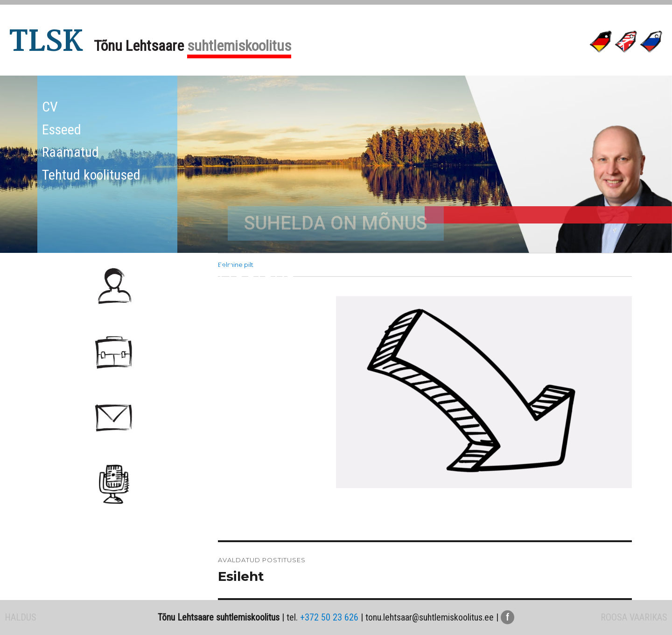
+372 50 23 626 (329, 617)
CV (50, 107)
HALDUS (21, 617)
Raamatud (70, 152)
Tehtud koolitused (91, 175)
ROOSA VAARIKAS (634, 617)
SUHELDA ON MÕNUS (336, 248)
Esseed (62, 129)
